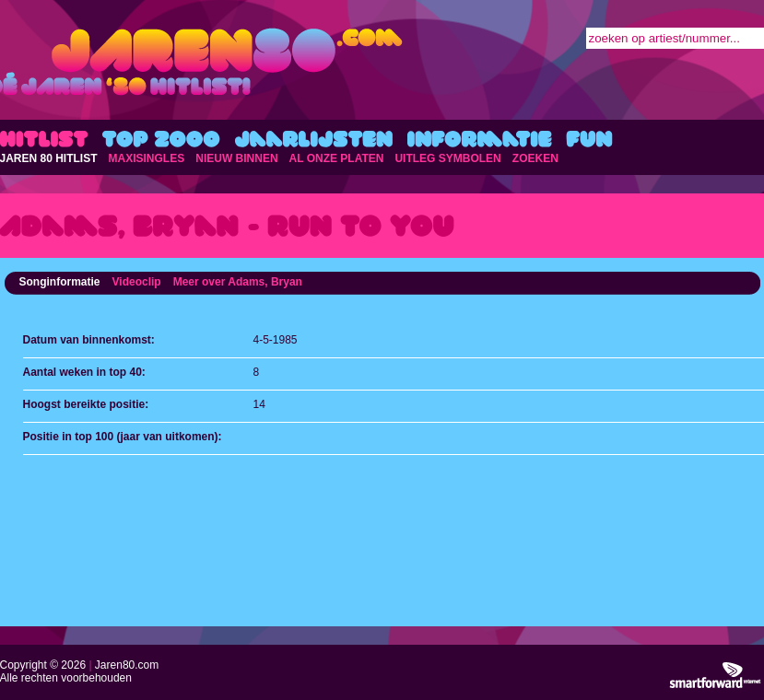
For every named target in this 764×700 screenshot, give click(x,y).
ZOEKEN (535, 158)
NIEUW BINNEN (236, 158)
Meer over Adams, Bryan (238, 282)
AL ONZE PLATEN (337, 158)
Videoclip (137, 282)
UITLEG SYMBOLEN (447, 158)
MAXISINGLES (147, 158)
